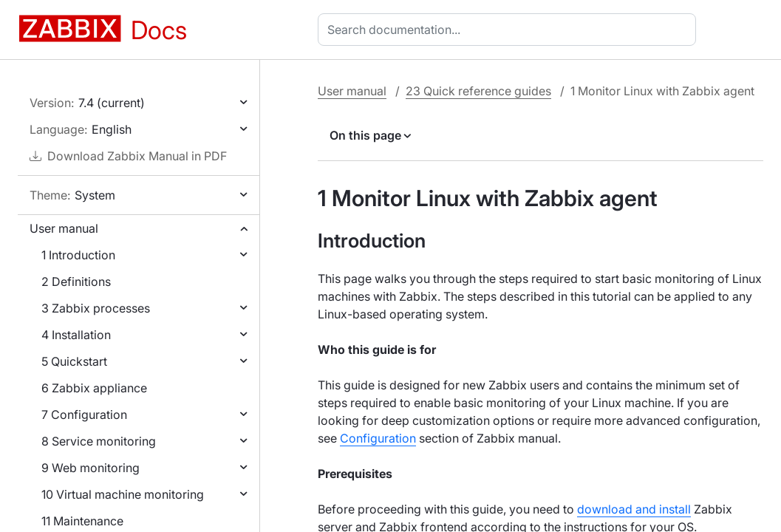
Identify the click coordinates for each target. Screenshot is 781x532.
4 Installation (76, 335)
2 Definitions (76, 282)
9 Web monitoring (91, 468)
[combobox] (510, 30)
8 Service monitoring (99, 441)
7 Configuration (84, 415)
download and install (634, 509)
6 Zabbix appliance (94, 388)
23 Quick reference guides (478, 91)
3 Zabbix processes (96, 308)
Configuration (378, 438)
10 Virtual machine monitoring (123, 494)
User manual (64, 228)
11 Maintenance (82, 521)
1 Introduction (78, 255)
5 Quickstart (74, 361)
